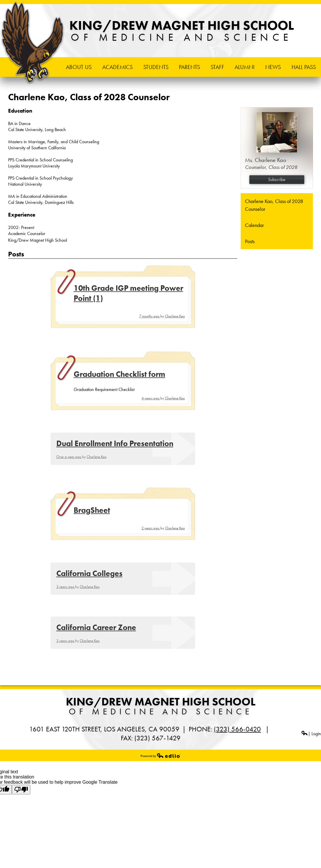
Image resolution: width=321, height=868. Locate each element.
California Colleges (89, 573)
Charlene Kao (175, 316)
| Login (311, 734)
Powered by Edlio (161, 755)
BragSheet (92, 510)
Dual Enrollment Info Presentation (115, 443)
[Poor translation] (21, 790)
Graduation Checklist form (119, 374)
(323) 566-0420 (237, 729)
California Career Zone (96, 627)
